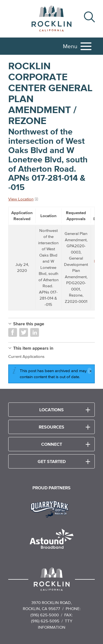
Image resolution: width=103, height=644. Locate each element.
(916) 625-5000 (45, 615)
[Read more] (51, 508)
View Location (21, 199)
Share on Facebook (13, 332)
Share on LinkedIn (35, 332)
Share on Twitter (24, 332)
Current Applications (26, 356)
